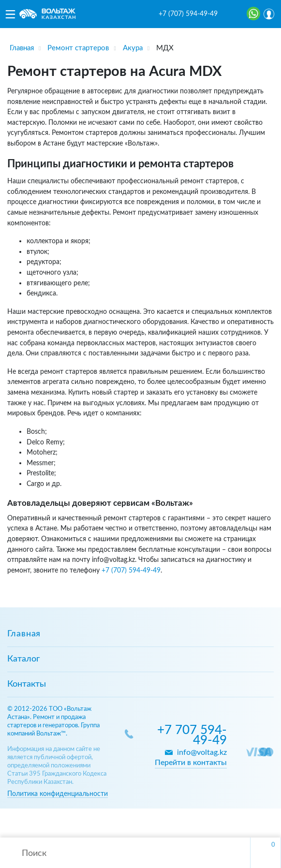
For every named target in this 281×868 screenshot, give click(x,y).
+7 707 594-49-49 (192, 736)
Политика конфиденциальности (58, 794)
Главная (24, 634)
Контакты (27, 684)
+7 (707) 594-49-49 (188, 14)
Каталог (23, 659)
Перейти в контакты (191, 763)
